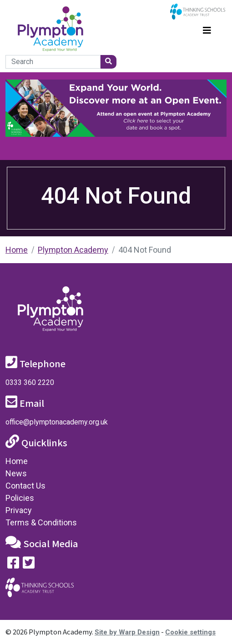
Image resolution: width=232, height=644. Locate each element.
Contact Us (25, 486)
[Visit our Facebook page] (13, 565)
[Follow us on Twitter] (29, 565)
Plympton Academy (73, 250)
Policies (20, 498)
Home (17, 250)
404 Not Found (145, 250)
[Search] (53, 62)
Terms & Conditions (41, 522)
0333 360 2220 (30, 382)
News (16, 473)
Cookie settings (190, 632)
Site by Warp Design (127, 632)
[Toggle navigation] (207, 29)
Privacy (19, 510)
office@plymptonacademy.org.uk (57, 422)
